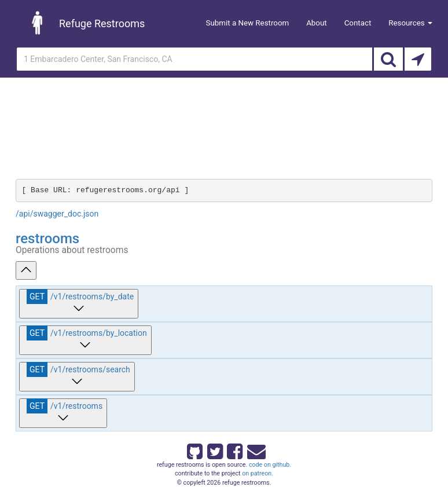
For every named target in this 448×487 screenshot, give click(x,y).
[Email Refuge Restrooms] (254, 449)
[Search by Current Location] (418, 59)
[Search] (388, 59)
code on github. (270, 465)
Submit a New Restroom (248, 23)
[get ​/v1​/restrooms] (63, 413)
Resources (410, 23)
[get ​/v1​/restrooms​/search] (77, 377)
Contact (358, 23)
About (317, 23)
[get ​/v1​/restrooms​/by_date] (79, 304)
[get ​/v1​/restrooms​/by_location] (85, 340)
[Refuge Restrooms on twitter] (214, 449)
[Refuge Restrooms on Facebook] (234, 449)
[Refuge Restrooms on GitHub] (194, 449)
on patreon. (258, 473)
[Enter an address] (194, 59)
